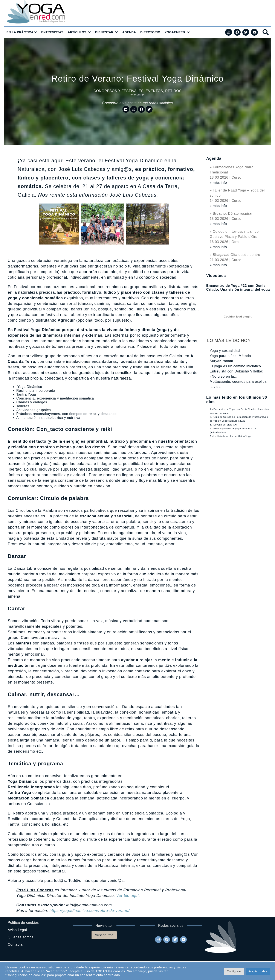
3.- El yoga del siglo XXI (223, 425)
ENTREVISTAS (52, 32)
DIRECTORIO (150, 32)
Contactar (16, 944)
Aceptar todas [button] (258, 971)
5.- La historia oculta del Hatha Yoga (230, 436)
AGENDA (129, 32)
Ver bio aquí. (128, 896)
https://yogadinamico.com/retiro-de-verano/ (89, 911)
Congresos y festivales (118, 91)
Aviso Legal (17, 930)
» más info (218, 183)
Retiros (173, 91)
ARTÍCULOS (77, 32)
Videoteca (216, 276)
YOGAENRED (175, 32)
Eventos (154, 91)
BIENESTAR (104, 32)
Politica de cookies (23, 923)
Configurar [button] (234, 971)
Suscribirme (104, 935)
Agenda (214, 158)
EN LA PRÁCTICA (20, 32)
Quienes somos (21, 937)
